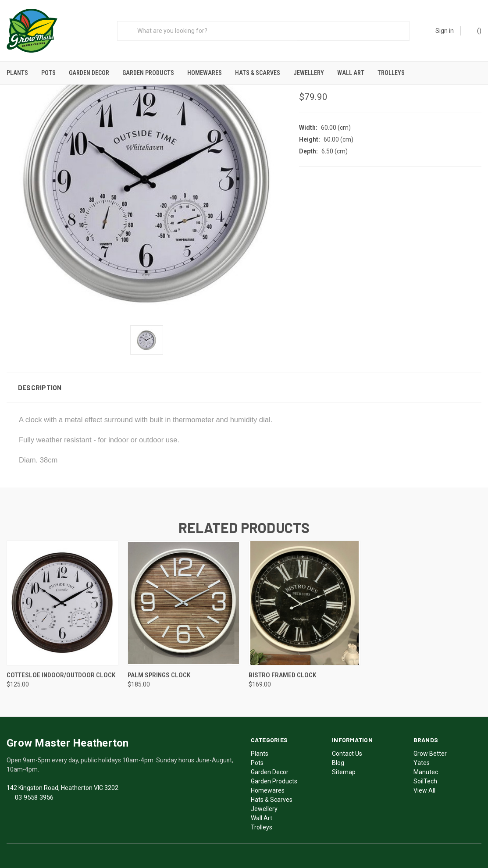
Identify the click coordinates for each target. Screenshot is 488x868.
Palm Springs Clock (159, 672)
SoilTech (425, 779)
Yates (422, 760)
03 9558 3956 (34, 795)
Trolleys (391, 73)
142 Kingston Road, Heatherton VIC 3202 (62, 785)
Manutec (426, 769)
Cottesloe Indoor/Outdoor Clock (61, 672)
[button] (244, 385)
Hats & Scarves (258, 73)
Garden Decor (89, 73)
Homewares (205, 73)
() (475, 30)
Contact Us (347, 751)
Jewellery (309, 73)
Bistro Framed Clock (282, 672)
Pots (48, 73)
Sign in (445, 31)
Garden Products (148, 73)
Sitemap (344, 769)
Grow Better (430, 751)
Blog (338, 760)
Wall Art (351, 73)
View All (424, 788)
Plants (17, 73)
